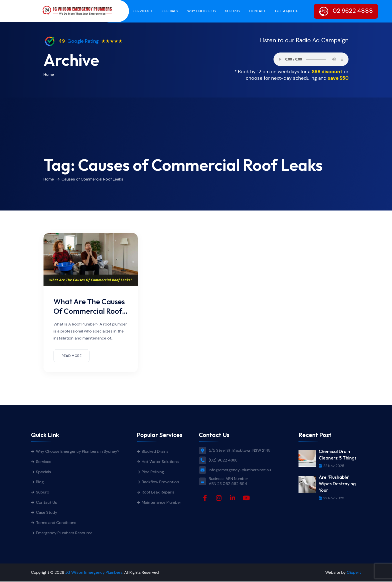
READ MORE (71, 356)
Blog (40, 482)
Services (141, 11)
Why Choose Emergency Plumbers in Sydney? (78, 451)
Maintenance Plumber (161, 503)
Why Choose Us (201, 11)
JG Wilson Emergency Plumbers (94, 573)
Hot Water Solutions (160, 462)
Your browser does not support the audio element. (311, 59)
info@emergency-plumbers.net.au (240, 470)
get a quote (287, 11)
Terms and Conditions (56, 523)
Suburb (43, 492)
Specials (170, 11)
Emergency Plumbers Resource (64, 533)
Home (49, 74)
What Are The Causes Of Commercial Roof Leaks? (90, 311)
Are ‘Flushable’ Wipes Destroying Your (337, 484)
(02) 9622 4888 (223, 460)
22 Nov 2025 (331, 466)
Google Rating (83, 41)
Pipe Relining (153, 472)
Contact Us (46, 503)
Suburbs (232, 11)
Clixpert (354, 573)
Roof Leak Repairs (158, 492)
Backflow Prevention (160, 482)
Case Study (47, 513)
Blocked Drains (155, 451)
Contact (257, 11)
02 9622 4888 (346, 11)
